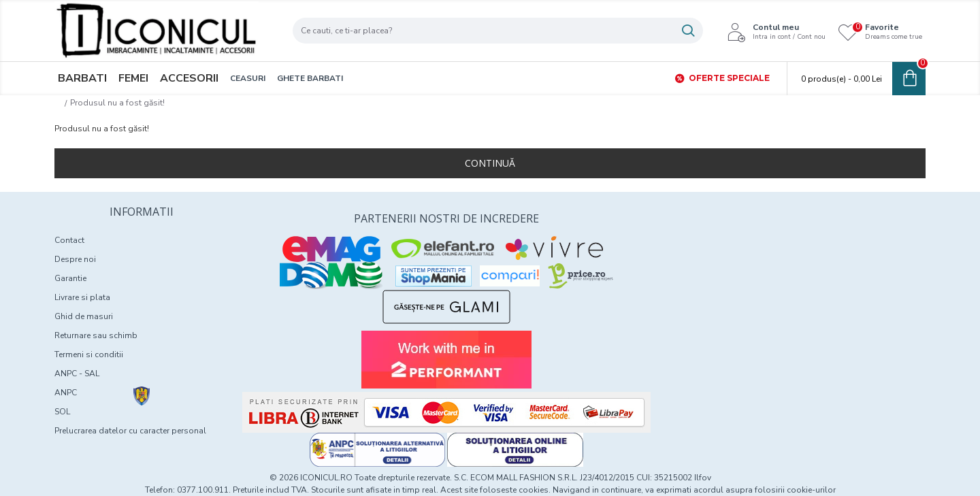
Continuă (490, 163)
